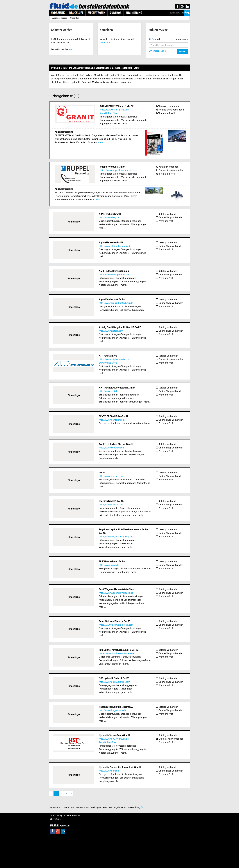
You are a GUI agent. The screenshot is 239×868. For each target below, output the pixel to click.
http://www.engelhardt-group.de (116, 537)
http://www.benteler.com (112, 420)
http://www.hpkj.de (109, 771)
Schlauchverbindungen (132, 310)
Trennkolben (123, 572)
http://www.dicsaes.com (111, 476)
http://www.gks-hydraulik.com (114, 682)
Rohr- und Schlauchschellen (127, 600)
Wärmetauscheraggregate (134, 120)
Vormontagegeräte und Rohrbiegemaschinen (122, 603)
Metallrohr (144, 423)
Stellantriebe (144, 483)
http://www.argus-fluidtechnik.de (116, 303)
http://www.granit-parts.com (114, 110)
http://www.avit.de (108, 391)
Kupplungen (105, 458)
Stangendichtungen (131, 221)
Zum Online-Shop (109, 113)
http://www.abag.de (109, 217)
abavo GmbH (56, 819)
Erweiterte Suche (157, 51)
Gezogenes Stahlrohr (110, 306)
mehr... (125, 124)
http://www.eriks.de (109, 565)
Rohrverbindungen (109, 310)
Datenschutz (68, 807)
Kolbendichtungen (109, 224)
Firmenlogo (74, 222)
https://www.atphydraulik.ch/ (114, 359)
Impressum (55, 807)
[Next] (71, 794)
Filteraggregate (108, 117)
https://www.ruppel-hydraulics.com (118, 170)
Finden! (183, 52)
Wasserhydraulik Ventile (139, 512)
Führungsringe (138, 224)
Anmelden (105, 43)
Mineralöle (139, 480)
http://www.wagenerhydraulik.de (116, 593)
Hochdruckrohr (129, 423)
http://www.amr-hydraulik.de (114, 275)
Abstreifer (124, 224)
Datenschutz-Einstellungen (89, 807)
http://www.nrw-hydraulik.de (114, 739)
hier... (71, 49)
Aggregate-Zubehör (110, 124)
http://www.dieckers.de (111, 505)
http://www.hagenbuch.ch (112, 710)
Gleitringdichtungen (109, 221)
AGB (105, 807)
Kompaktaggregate (127, 117)
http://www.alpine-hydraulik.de (115, 246)
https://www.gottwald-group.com (116, 625)
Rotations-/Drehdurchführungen (116, 480)
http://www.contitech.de (111, 448)
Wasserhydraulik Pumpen (112, 512)
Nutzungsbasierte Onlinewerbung (125, 807)
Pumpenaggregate (110, 120)
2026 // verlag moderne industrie (65, 815)
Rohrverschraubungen (131, 402)
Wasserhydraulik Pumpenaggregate (118, 515)
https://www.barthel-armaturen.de (116, 653)
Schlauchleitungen (131, 306)
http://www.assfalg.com (111, 331)
